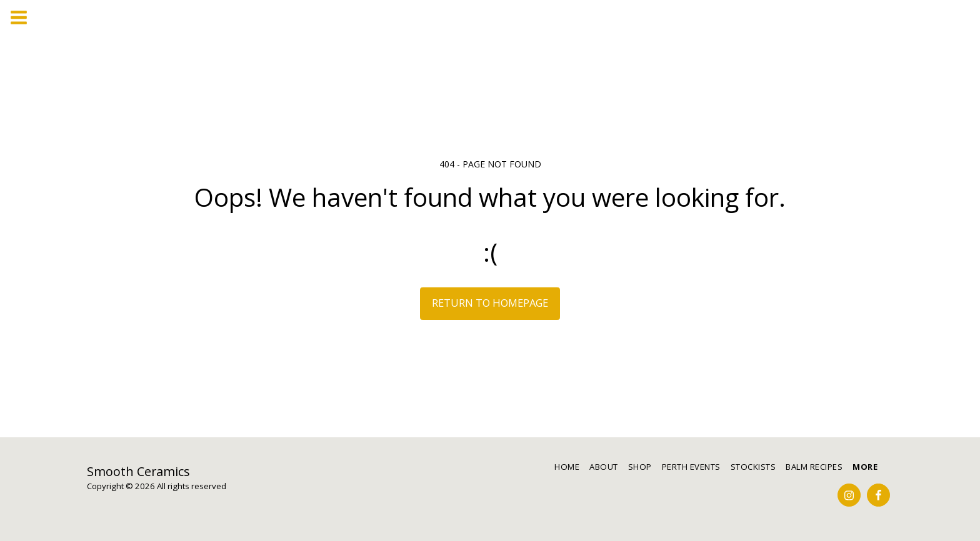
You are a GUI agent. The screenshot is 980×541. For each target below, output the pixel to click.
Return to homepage (490, 303)
